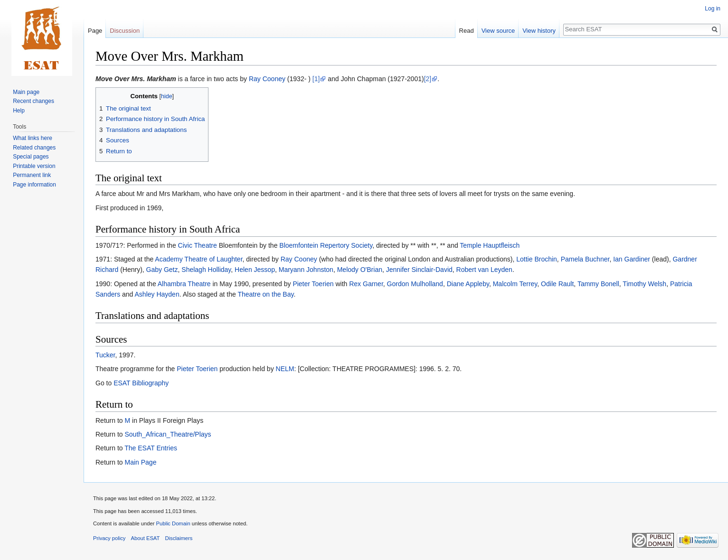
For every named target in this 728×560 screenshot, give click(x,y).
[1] (316, 79)
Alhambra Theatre (184, 284)
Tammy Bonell (598, 284)
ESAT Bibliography (141, 383)
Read (467, 31)
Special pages (31, 157)
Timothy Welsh (644, 284)
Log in (713, 9)
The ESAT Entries (151, 448)
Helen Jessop (255, 270)
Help (19, 111)
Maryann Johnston (306, 270)
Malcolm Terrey (515, 284)
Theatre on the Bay (265, 294)
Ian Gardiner (632, 259)
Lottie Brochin (537, 259)
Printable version (34, 166)
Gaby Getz (162, 270)
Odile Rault (557, 284)
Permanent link (32, 175)
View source (498, 31)
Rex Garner (366, 284)
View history (539, 31)
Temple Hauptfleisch (490, 245)
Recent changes (33, 101)
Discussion (125, 31)
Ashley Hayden (157, 294)
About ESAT (146, 538)
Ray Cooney (267, 79)
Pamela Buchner (585, 259)
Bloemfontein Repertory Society (326, 245)
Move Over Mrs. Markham (136, 79)
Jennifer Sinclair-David (419, 270)
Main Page (140, 462)
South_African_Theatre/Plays (168, 434)
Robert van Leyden (484, 270)
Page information (34, 185)
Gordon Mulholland (415, 284)
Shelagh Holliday (206, 270)
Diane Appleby (468, 284)
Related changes (34, 148)
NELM (285, 369)
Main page (26, 92)
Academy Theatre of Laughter (199, 259)
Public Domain (173, 523)
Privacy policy (109, 538)
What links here (33, 138)
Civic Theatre (198, 245)
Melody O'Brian (360, 270)
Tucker (105, 355)
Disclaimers (179, 538)
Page (95, 31)
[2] (428, 79)
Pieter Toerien (313, 284)
